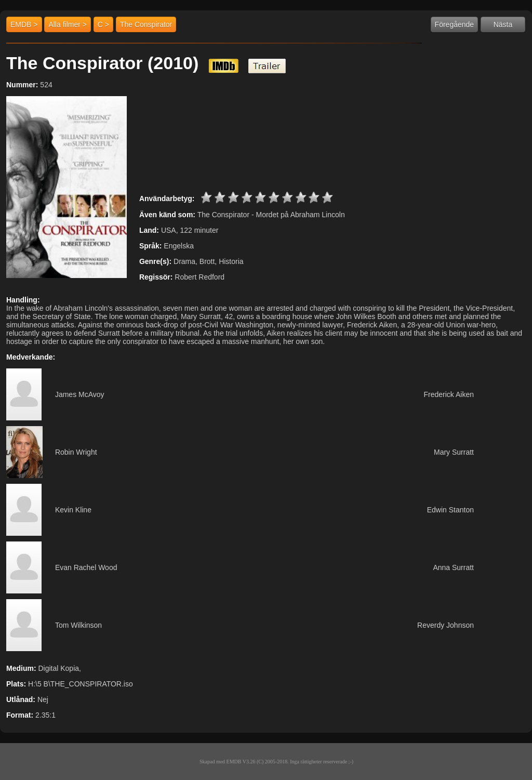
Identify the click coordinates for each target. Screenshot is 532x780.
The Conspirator (146, 24)
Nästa (503, 24)
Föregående (455, 24)
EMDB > (24, 24)
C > (103, 24)
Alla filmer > (68, 24)
